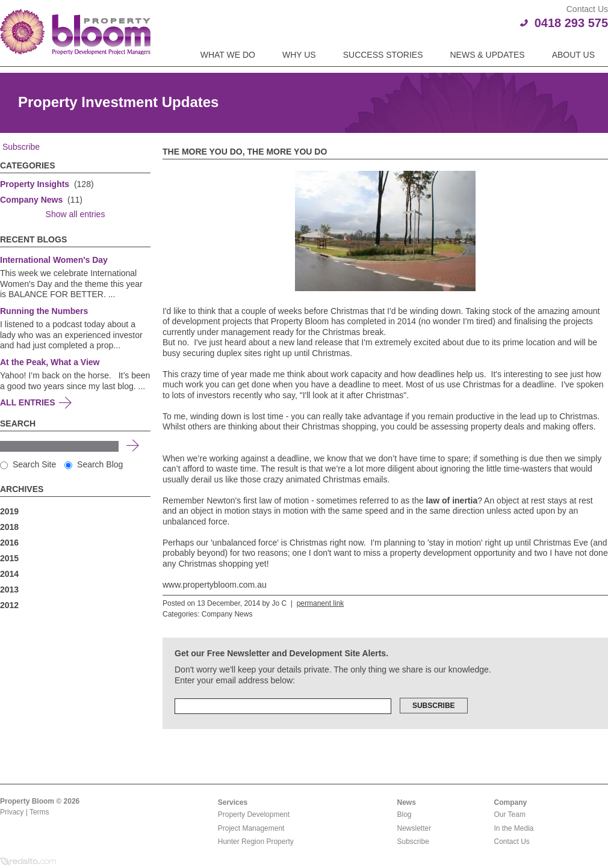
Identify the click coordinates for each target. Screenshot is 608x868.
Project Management (251, 828)
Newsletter (414, 828)
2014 (9, 574)
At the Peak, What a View (50, 362)
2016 (9, 543)
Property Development (254, 814)
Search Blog (94, 464)
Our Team (510, 814)
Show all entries (76, 214)
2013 (9, 589)
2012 (9, 605)
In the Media (514, 828)
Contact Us (512, 842)
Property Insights (35, 184)
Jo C (279, 603)
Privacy (12, 812)
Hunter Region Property (256, 842)
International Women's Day (54, 260)
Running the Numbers (44, 311)
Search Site (28, 464)
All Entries (28, 402)
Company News (31, 200)
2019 (9, 511)
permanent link (321, 603)
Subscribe (20, 147)
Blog (405, 814)
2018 (9, 527)
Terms (39, 812)
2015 (9, 558)
